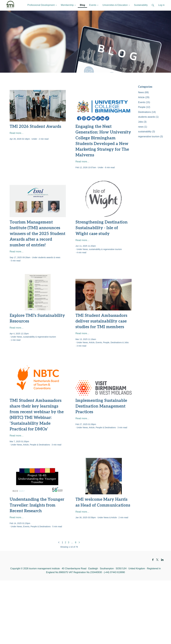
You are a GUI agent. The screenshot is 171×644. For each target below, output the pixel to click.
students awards (46, 257)
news (58, 257)
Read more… (17, 133)
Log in (161, 5)
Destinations (116, 342)
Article (92, 342)
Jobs (126, 342)
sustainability (95, 249)
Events (99, 342)
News (85, 249)
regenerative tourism (112, 249)
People (106, 342)
